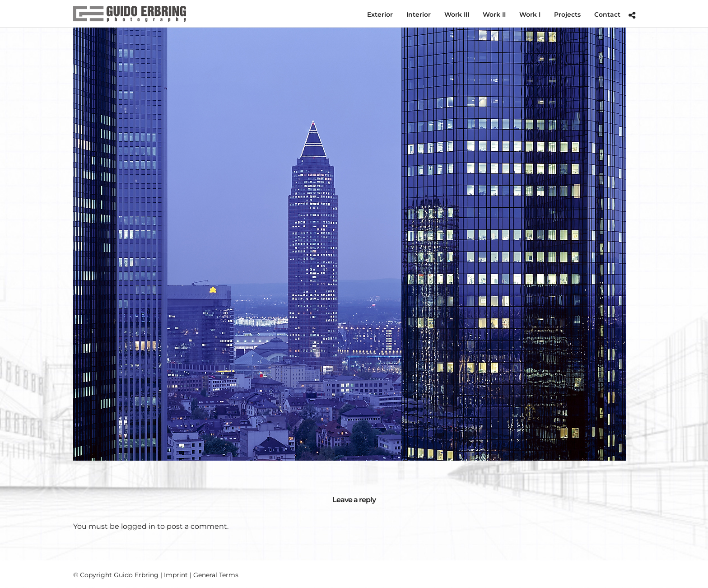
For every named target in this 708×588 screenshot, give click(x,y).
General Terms (216, 575)
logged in (138, 526)
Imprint (176, 575)
